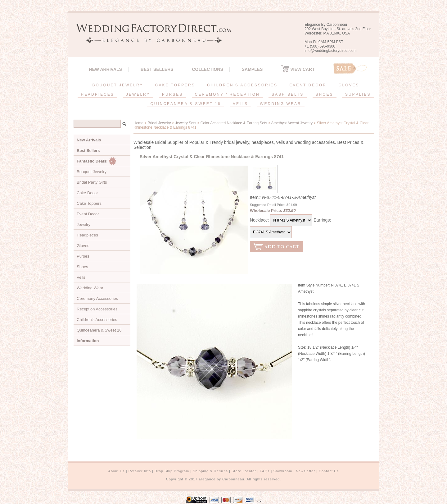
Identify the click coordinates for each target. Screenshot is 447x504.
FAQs (265, 471)
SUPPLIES (358, 94)
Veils (81, 277)
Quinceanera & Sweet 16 (99, 330)
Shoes (82, 267)
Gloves (83, 246)
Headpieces (87, 235)
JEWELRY (138, 94)
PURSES (172, 94)
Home (138, 123)
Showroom (283, 471)
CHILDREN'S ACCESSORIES (242, 85)
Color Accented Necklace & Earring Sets (234, 123)
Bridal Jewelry (159, 123)
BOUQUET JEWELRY (118, 85)
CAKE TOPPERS (175, 85)
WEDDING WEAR (280, 104)
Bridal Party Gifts (92, 182)
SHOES (325, 94)
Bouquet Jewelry (92, 172)
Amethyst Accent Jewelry (292, 123)
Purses (83, 256)
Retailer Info (140, 471)
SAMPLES (252, 69)
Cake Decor (87, 193)
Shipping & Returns (210, 471)
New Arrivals (105, 69)
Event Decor (88, 214)
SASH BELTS (288, 94)
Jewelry (84, 225)
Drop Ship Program (172, 471)
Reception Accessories (97, 309)
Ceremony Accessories (97, 298)
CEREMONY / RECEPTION (227, 94)
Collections (207, 69)
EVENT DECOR (308, 85)
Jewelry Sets (186, 123)
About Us (117, 471)
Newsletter (305, 471)
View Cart (298, 69)
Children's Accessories (97, 320)
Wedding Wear (90, 288)
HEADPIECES (97, 94)
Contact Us (329, 471)
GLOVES (349, 85)
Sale (350, 69)
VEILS (240, 104)
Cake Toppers (89, 203)
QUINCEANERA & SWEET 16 (185, 104)
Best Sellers (157, 69)
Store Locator (244, 471)
